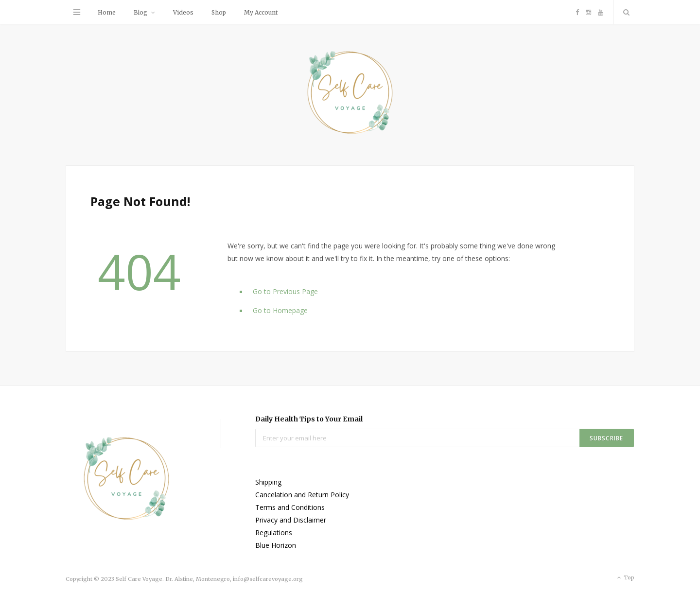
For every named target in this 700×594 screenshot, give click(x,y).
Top (625, 578)
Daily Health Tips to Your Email (309, 419)
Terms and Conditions (290, 507)
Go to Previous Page (285, 291)
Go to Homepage (280, 310)
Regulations (274, 533)
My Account (261, 12)
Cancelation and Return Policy (302, 495)
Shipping (268, 482)
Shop (219, 12)
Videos (183, 12)
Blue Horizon (276, 545)
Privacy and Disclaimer (291, 520)
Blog (140, 12)
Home (107, 12)
